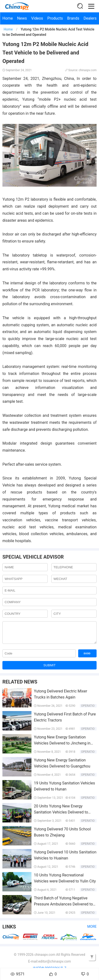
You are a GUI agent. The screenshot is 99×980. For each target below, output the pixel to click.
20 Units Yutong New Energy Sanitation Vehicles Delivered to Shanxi (61, 816)
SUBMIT (49, 669)
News (22, 18)
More (92, 930)
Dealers (90, 18)
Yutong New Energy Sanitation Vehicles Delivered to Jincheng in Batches (62, 747)
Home (8, 18)
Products (55, 18)
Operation (89, 709)
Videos (37, 18)
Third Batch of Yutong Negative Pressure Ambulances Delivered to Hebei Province (63, 908)
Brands (73, 18)
